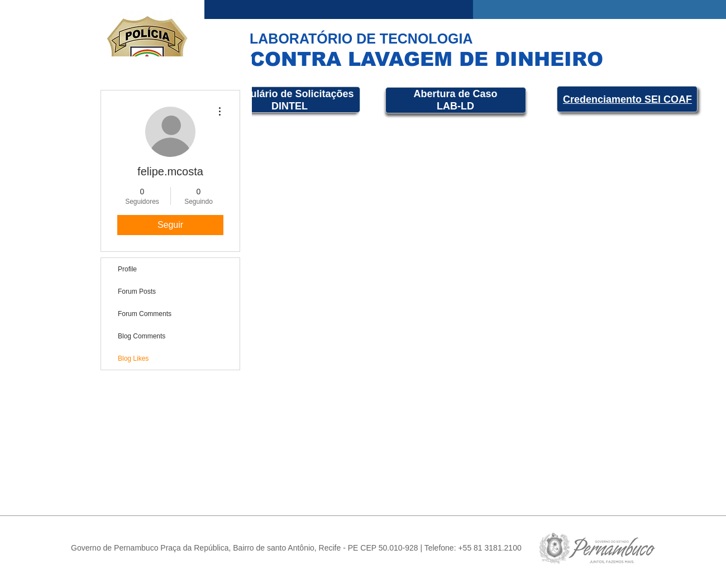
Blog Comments (142, 336)
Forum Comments (145, 314)
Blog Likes (133, 358)
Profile (127, 269)
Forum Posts (137, 291)
